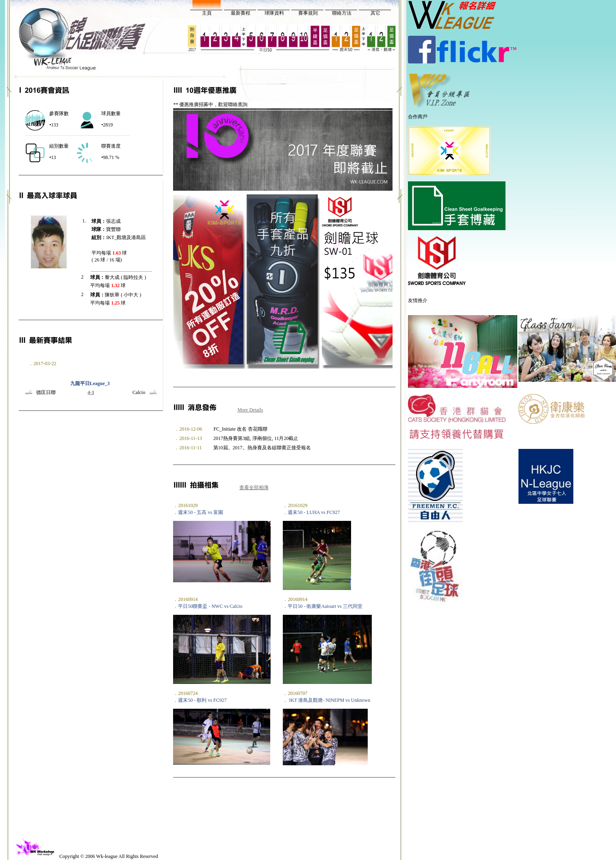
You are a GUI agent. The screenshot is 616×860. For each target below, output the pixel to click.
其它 (375, 13)
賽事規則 (308, 13)
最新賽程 (241, 13)
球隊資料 (274, 13)
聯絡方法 (342, 13)
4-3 (91, 392)
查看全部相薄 (254, 488)
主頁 (207, 13)
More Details (250, 410)
